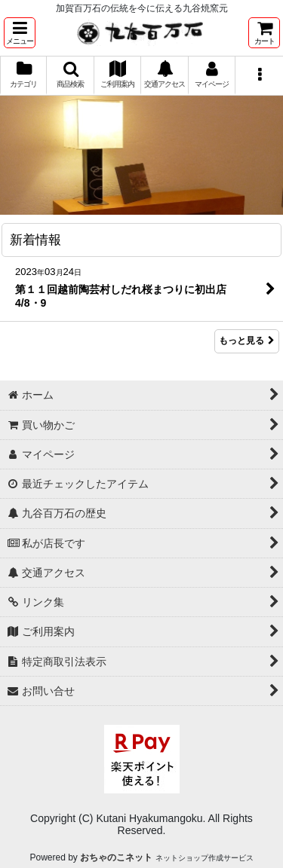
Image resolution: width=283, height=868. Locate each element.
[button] (20, 33)
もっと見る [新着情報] (247, 341)
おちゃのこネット (116, 857)
